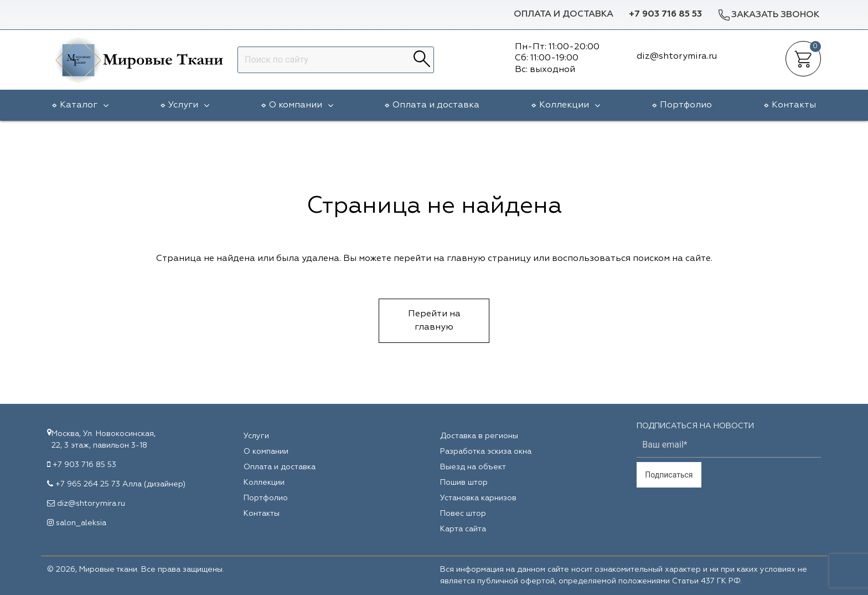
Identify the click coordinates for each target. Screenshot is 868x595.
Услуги (189, 105)
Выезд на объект (473, 467)
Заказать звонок (768, 15)
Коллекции (570, 105)
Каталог (84, 105)
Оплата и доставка (564, 14)
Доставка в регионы (479, 436)
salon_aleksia (81, 523)
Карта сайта (463, 529)
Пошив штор (464, 483)
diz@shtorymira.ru (91, 504)
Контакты (794, 105)
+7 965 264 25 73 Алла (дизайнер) (120, 484)
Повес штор (463, 514)
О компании (301, 105)
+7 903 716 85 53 (665, 14)
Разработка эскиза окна (486, 452)
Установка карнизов (478, 498)
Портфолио (686, 105)
